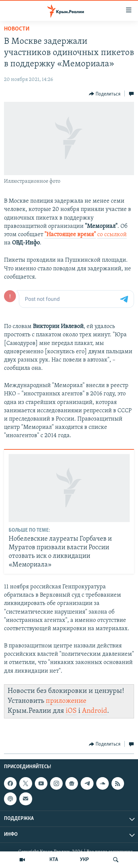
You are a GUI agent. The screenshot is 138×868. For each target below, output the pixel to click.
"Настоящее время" (70, 235)
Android (95, 711)
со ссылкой (112, 235)
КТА (54, 860)
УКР (84, 860)
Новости (17, 29)
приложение (66, 701)
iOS (71, 711)
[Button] (105, 94)
